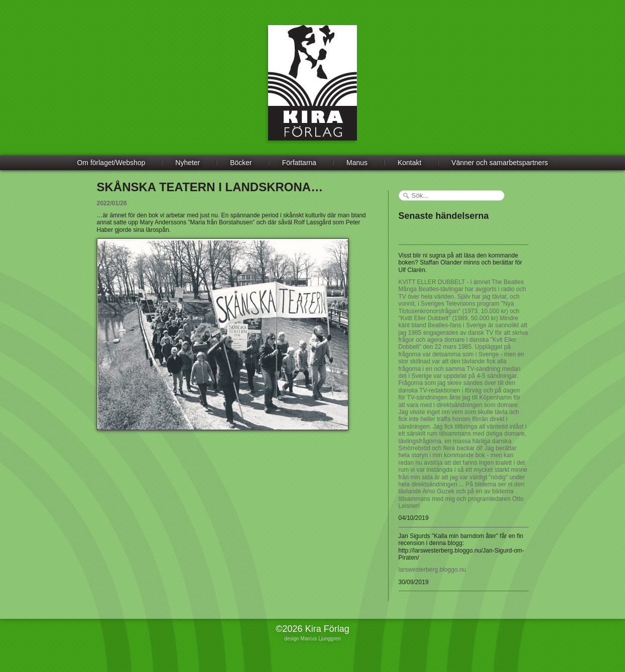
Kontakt (409, 163)
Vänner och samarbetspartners (499, 163)
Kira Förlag (312, 90)
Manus (357, 163)
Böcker (241, 163)
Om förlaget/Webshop (111, 163)
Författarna (299, 163)
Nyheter (187, 163)
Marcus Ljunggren (321, 639)
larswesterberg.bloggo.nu (432, 570)
